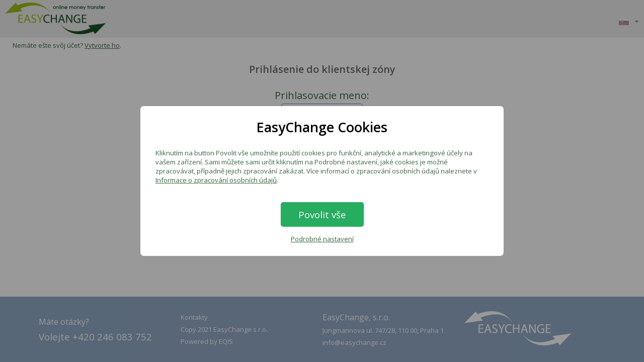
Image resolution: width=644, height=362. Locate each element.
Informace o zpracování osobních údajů (216, 180)
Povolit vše (322, 214)
